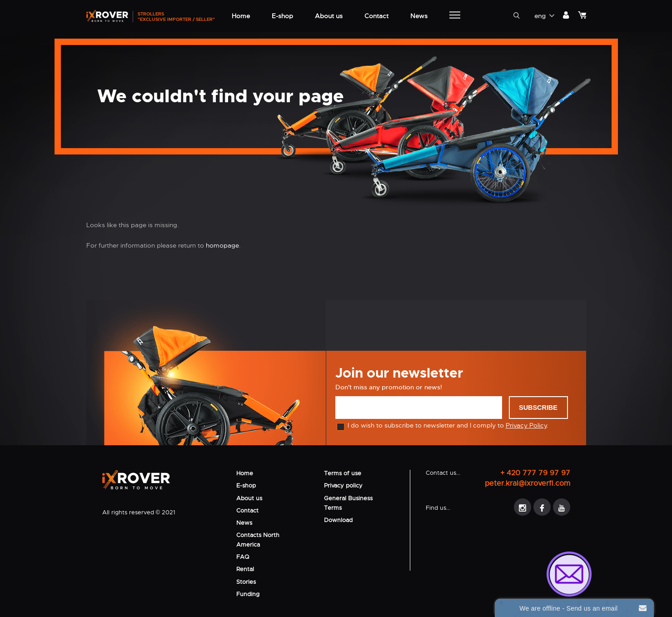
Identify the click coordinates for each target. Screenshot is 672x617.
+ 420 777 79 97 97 (535, 473)
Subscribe (538, 408)
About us (249, 498)
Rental (245, 569)
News (244, 523)
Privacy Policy (526, 425)
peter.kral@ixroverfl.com (528, 483)
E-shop (246, 485)
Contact (247, 510)
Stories (246, 582)
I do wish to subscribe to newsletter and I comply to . (442, 425)
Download (338, 520)
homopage (222, 245)
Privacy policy (343, 485)
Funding (248, 594)
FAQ (243, 557)
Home (245, 473)
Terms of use (343, 473)
